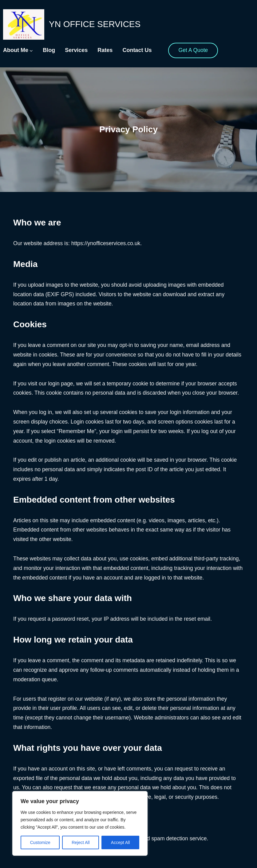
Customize (40, 842)
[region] (80, 823)
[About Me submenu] (31, 51)
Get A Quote (193, 50)
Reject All (81, 842)
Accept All (120, 842)
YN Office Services (95, 24)
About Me (16, 50)
